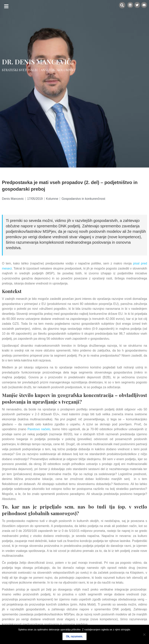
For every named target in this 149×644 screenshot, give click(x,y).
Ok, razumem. (74, 636)
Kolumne (52, 199)
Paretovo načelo (39, 429)
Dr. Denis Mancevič (37, 62)
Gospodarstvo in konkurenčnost (83, 199)
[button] (6, 6)
